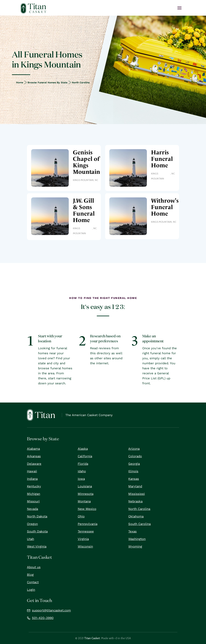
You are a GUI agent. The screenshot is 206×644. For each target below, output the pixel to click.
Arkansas (34, 456)
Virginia (83, 539)
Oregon (32, 524)
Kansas (134, 479)
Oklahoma (136, 516)
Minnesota (86, 494)
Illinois (133, 471)
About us (34, 567)
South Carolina (139, 524)
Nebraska (135, 501)
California (85, 456)
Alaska (83, 449)
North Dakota (37, 516)
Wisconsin (85, 546)
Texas (132, 531)
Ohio (81, 516)
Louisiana (85, 486)
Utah (31, 539)
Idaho (82, 471)
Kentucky (34, 486)
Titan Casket (92, 638)
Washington (137, 539)
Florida (83, 464)
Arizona (134, 449)
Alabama (33, 449)
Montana (84, 501)
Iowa (81, 479)
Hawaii (32, 471)
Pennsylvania (88, 524)
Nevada (32, 509)
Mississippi (137, 494)
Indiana (32, 479)
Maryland (135, 486)
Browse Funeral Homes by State (48, 83)
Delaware (34, 464)
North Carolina (81, 83)
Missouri (33, 501)
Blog (30, 575)
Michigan (34, 494)
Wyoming (135, 546)
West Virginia (37, 546)
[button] (179, 8)
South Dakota (37, 531)
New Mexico (87, 509)
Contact (33, 582)
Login (31, 590)
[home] (34, 8)
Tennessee (86, 531)
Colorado (135, 456)
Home (20, 83)
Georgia (134, 464)
